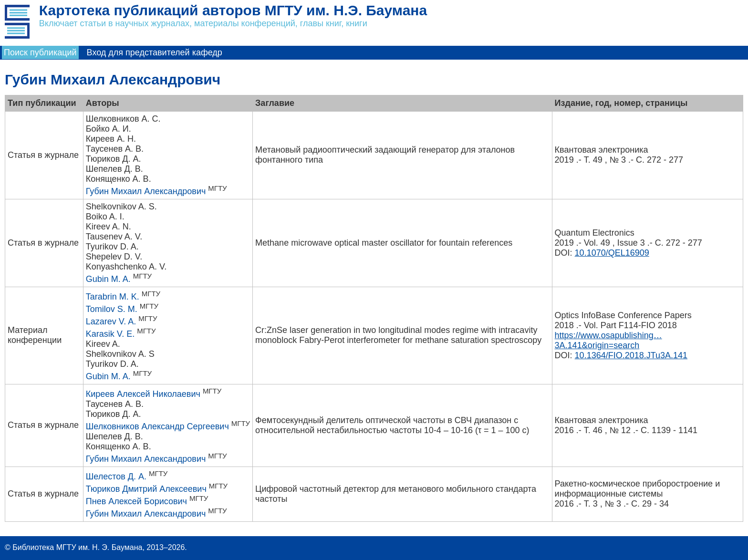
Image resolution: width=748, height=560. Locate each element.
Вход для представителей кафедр (155, 52)
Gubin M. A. (108, 279)
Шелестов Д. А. (116, 477)
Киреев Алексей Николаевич (143, 394)
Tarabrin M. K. (113, 297)
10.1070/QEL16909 (612, 253)
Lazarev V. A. (111, 321)
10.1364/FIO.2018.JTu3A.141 (631, 355)
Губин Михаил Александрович (146, 191)
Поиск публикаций (40, 52)
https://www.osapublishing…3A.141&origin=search (608, 340)
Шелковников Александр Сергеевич (157, 426)
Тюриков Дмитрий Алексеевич (146, 489)
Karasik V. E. (110, 334)
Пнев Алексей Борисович (136, 501)
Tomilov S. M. (112, 309)
